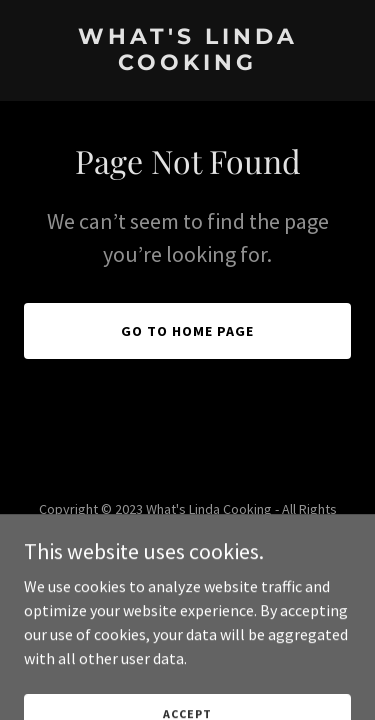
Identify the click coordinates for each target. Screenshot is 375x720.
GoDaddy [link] (225, 575)
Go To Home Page (187, 331)
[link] (187, 64)
